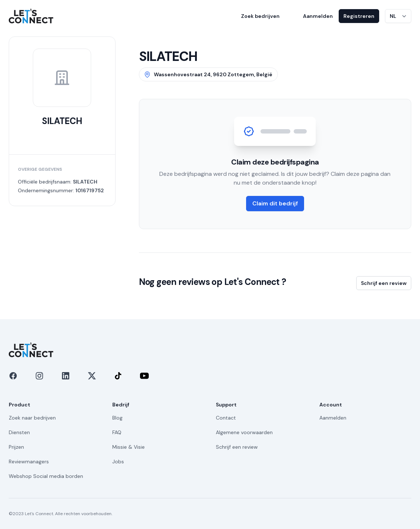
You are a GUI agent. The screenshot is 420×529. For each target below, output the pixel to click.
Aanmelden (318, 16)
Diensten (19, 432)
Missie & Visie (129, 447)
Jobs (118, 462)
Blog (117, 418)
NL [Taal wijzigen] (393, 16)
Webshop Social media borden (46, 476)
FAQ (117, 432)
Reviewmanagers (29, 462)
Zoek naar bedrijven (32, 418)
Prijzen (16, 447)
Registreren (359, 16)
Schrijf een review (384, 283)
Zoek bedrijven (260, 16)
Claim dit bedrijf (275, 203)
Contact (226, 418)
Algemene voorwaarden (244, 432)
